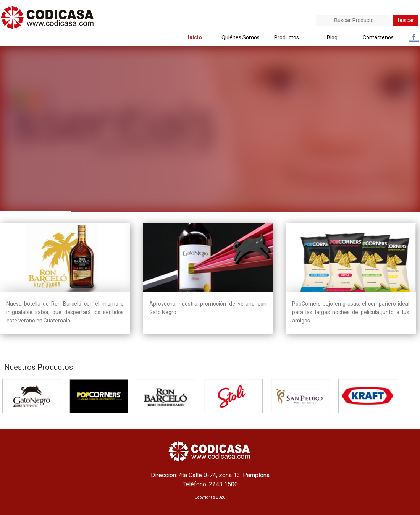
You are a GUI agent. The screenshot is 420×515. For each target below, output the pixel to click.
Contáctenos (378, 37)
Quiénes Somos (241, 37)
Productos (287, 37)
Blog (332, 37)
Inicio (195, 37)
